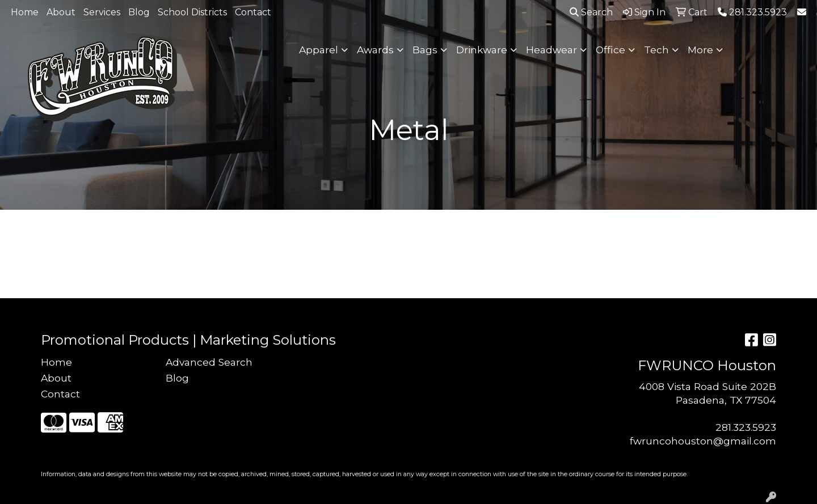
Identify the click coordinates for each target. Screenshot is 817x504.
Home (25, 12)
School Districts (192, 12)
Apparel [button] (319, 50)
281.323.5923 (746, 427)
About (61, 12)
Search (591, 12)
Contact (253, 12)
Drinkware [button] (482, 50)
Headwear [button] (551, 50)
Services (102, 12)
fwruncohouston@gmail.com (703, 441)
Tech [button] (656, 50)
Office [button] (610, 50)
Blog (139, 12)
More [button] (700, 50)
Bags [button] (425, 50)
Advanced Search (209, 362)
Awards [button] (375, 50)
